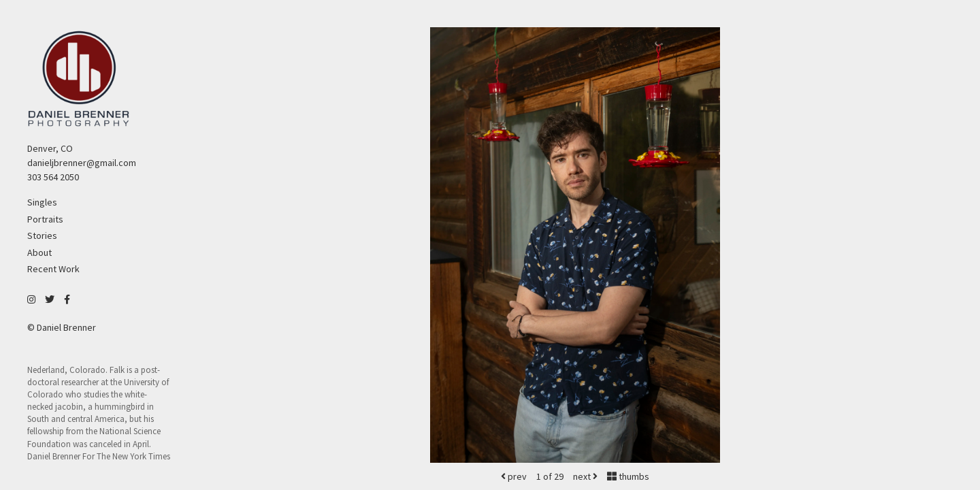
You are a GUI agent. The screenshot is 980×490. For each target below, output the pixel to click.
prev (514, 476)
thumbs (628, 476)
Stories (42, 235)
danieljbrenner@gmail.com (82, 163)
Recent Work (53, 269)
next (585, 476)
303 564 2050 (53, 177)
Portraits (45, 219)
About (39, 252)
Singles (42, 202)
